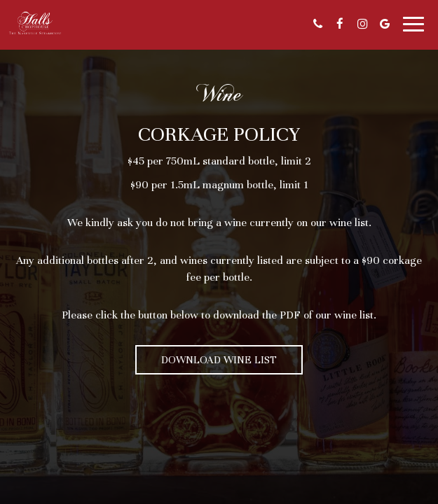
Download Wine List (219, 360)
